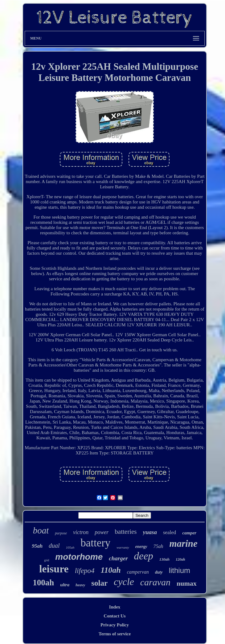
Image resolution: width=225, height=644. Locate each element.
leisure (54, 569)
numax (187, 583)
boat (41, 530)
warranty (123, 547)
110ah (111, 570)
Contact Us (115, 616)
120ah (180, 559)
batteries (126, 532)
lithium (180, 570)
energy (141, 547)
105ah (70, 547)
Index (115, 607)
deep (144, 556)
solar (99, 583)
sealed (170, 532)
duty (159, 572)
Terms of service (115, 634)
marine (184, 544)
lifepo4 (85, 571)
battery (95, 543)
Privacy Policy (115, 625)
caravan (155, 582)
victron (81, 532)
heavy (80, 585)
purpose (61, 533)
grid (47, 560)
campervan (138, 572)
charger (118, 558)
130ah (164, 559)
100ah (43, 583)
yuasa (150, 532)
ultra (65, 585)
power (102, 532)
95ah (37, 546)
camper (189, 533)
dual (54, 546)
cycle (124, 582)
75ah (158, 546)
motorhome (79, 557)
